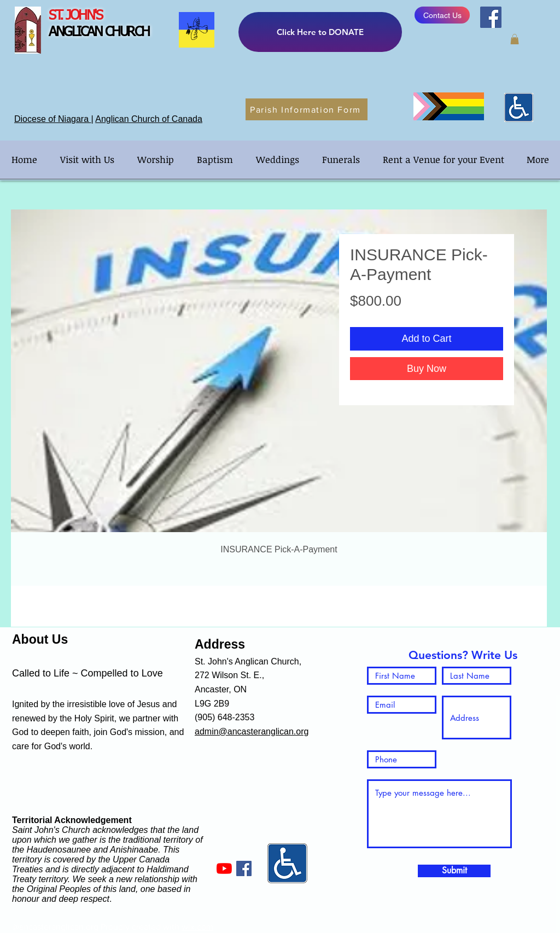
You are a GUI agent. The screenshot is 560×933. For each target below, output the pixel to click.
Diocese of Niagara (53, 119)
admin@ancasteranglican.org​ (252, 731)
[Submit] (454, 871)
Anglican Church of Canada (149, 119)
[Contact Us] (442, 15)
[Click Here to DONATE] (320, 32)
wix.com (197, 927)
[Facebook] (491, 17)
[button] (515, 39)
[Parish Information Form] (307, 109)
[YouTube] (224, 868)
